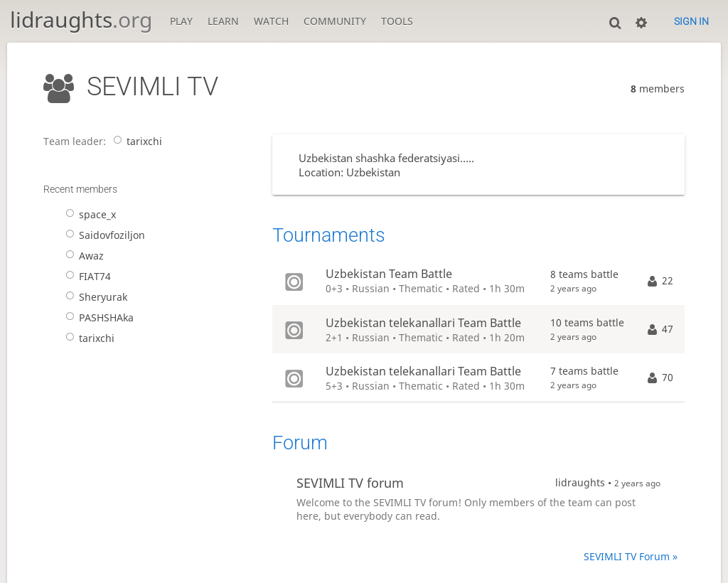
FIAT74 (86, 276)
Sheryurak (94, 297)
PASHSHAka (97, 317)
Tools (397, 21)
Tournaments (329, 235)
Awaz (82, 256)
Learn (223, 21)
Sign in (691, 21)
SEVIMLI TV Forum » (631, 556)
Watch (271, 21)
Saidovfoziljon (103, 235)
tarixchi (135, 141)
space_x (88, 214)
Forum (300, 443)
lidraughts (81, 20)
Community (335, 21)
